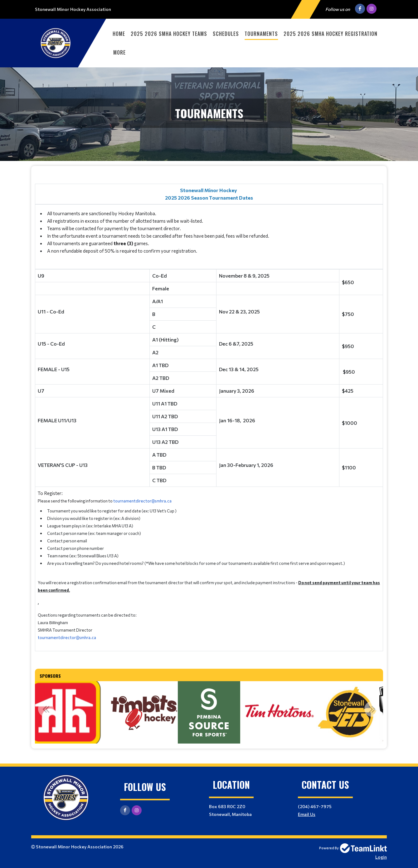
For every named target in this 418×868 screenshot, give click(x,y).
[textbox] (209, 415)
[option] (64, 712)
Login (381, 857)
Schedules (226, 34)
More (119, 52)
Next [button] (372, 709)
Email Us (307, 814)
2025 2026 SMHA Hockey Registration (331, 34)
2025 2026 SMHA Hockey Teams (169, 34)
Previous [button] (46, 709)
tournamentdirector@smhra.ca (142, 501)
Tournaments (261, 34)
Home (119, 34)
